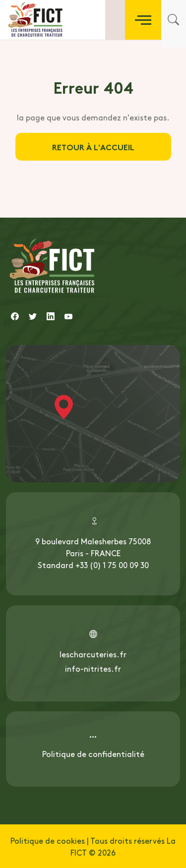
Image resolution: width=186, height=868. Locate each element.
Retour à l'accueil (93, 146)
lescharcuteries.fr (93, 654)
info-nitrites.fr (93, 668)
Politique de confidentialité (93, 753)
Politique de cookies (48, 840)
